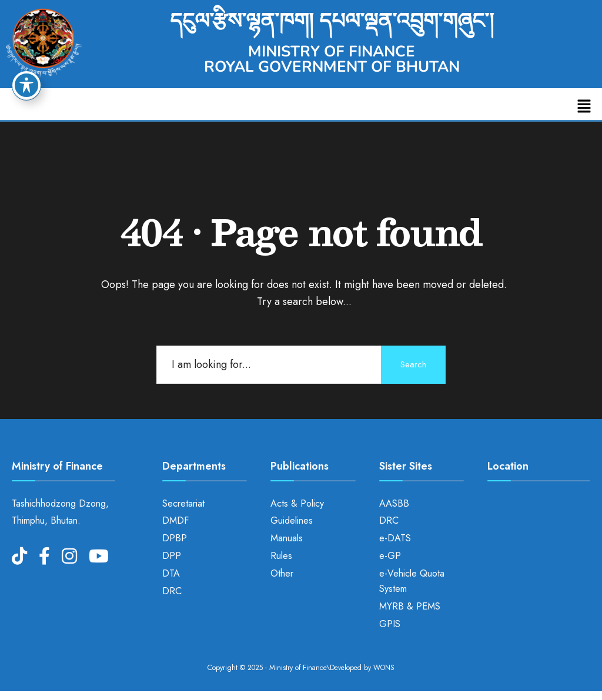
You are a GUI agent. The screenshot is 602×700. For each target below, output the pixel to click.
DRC (172, 591)
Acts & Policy (297, 503)
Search (413, 364)
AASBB (394, 503)
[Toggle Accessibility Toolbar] (26, 85)
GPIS (390, 624)
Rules (281, 556)
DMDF (175, 520)
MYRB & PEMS (410, 606)
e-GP (390, 556)
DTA (171, 573)
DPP (172, 556)
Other (282, 573)
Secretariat (183, 503)
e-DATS (395, 538)
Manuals (287, 538)
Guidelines (292, 520)
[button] (584, 107)
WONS (384, 668)
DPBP (175, 538)
